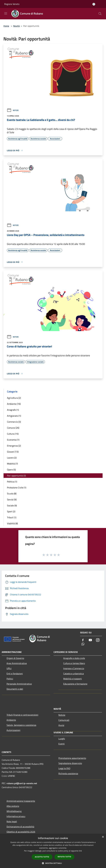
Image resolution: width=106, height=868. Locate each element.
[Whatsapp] (83, 644)
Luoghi (62, 739)
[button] (53, 863)
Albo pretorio (13, 806)
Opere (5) (11, 470)
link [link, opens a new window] (80, 851)
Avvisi (61, 725)
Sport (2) (11, 511)
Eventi (62, 744)
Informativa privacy (16, 816)
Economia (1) (13, 440)
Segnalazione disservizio (70, 763)
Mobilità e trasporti (73, 679)
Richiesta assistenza (68, 773)
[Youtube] (90, 640)
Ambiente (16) (14, 404)
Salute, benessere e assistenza (21, 725)
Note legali (12, 821)
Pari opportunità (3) (16, 476)
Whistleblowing (14, 811)
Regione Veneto (12, 4)
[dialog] (53, 851)
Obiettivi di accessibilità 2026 (21, 832)
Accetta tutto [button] (42, 857)
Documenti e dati (15, 689)
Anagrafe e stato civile (74, 658)
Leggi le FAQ (64, 768)
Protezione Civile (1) (17, 488)
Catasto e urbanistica (74, 673)
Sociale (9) (12, 505)
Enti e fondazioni (15, 673)
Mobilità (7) (12, 464)
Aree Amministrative (17, 663)
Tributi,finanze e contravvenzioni (22, 715)
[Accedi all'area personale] (94, 4)
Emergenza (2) (14, 446)
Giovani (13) (13, 452)
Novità (16, 26)
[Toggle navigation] (6, 13)
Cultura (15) (13, 434)
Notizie (13, 110)
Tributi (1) (12, 517)
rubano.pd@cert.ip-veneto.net (22, 783)
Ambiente (11, 720)
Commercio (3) (14, 422)
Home (6, 26)
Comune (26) (13, 428)
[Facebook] (83, 640)
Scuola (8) (12, 494)
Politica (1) (12, 482)
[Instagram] (98, 640)
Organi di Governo (15, 658)
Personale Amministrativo (19, 684)
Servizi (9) (12, 499)
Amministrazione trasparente (21, 801)
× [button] (103, 837)
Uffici (9, 668)
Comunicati (64, 720)
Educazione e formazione (75, 684)
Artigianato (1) (14, 416)
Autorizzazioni (13, 730)
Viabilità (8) (12, 523)
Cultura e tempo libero (74, 663)
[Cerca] (100, 14)
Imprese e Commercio (74, 668)
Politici (10, 679)
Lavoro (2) (12, 458)
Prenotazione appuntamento (72, 758)
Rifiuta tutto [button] (64, 857)
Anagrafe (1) (13, 410)
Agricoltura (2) (14, 398)
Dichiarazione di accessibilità (20, 827)
